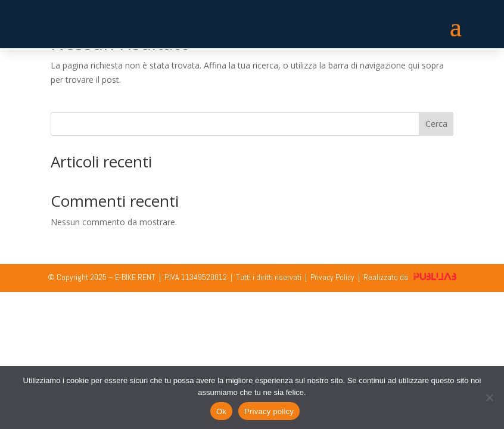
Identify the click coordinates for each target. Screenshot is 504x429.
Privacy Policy (332, 277)
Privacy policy (269, 411)
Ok (221, 411)
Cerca (436, 124)
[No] (489, 397)
